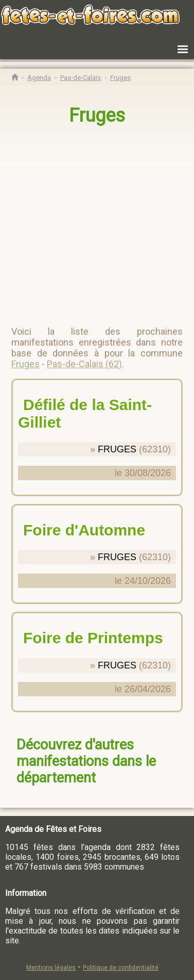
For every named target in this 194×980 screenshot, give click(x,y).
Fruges (97, 116)
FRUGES (117, 449)
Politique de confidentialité (121, 968)
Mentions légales (51, 968)
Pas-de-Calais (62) (84, 364)
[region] (98, 221)
